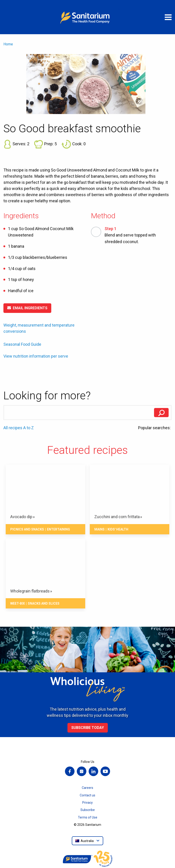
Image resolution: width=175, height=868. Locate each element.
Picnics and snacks (27, 529)
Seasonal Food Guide (22, 344)
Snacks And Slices (44, 603)
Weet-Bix (18, 603)
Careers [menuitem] (87, 788)
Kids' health (118, 529)
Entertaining (58, 529)
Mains (99, 529)
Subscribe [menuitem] (88, 810)
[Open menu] (168, 17)
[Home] (87, 17)
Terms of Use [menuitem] (88, 817)
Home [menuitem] (8, 44)
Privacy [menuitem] (87, 803)
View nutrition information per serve (36, 356)
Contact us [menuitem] (87, 795)
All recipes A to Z (19, 428)
